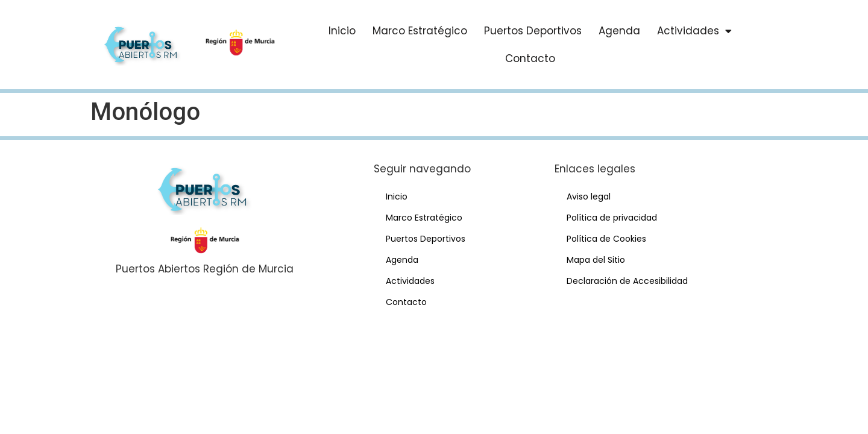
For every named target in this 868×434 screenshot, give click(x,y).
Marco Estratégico (420, 31)
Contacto (530, 58)
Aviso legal (589, 197)
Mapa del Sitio (596, 260)
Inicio (342, 31)
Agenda (619, 31)
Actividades (694, 31)
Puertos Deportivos (533, 31)
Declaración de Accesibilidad (627, 281)
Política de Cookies (606, 239)
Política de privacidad (612, 218)
